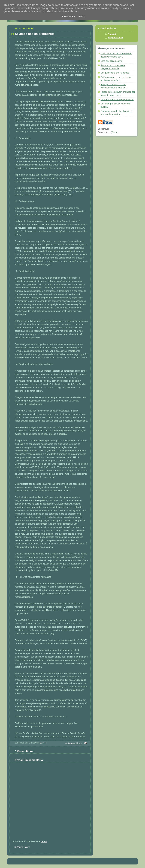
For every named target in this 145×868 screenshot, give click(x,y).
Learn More (68, 16)
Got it (82, 16)
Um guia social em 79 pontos (115, 73)
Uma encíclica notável (111, 61)
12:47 (43, 743)
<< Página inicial (21, 847)
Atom (44, 841)
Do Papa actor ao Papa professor (117, 100)
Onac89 (112, 34)
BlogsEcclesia (115, 38)
